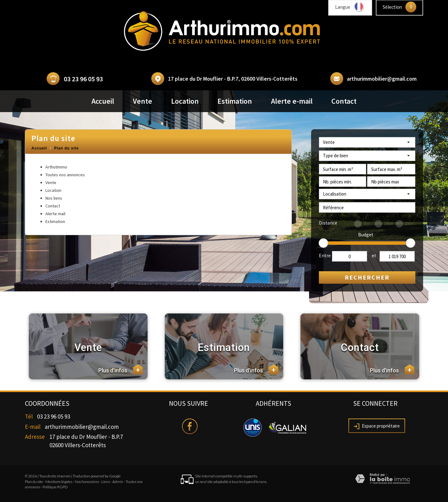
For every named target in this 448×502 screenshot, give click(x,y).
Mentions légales (59, 482)
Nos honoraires (87, 482)
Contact (344, 101)
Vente (142, 101)
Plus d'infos (121, 369)
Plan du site (34, 482)
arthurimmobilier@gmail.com (382, 79)
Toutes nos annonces (65, 175)
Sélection (392, 7)
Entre (325, 256)
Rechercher (367, 277)
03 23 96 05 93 (83, 79)
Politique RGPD (55, 487)
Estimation (235, 101)
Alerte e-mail (292, 101)
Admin (118, 482)
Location (185, 101)
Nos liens (54, 198)
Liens (106, 482)
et (374, 256)
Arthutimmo (56, 167)
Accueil (103, 101)
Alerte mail (55, 214)
